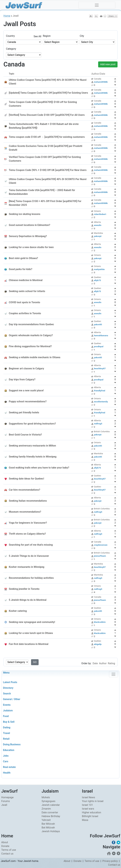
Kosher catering (18, 611)
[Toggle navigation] (97, 5)
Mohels (46, 797)
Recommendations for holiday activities (31, 578)
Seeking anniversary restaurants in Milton (32, 446)
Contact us (7, 854)
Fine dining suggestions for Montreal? (30, 346)
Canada (98, 79)
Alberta (97, 222)
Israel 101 (87, 805)
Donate (5, 846)
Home (7, 16)
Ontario (97, 211)
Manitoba (98, 233)
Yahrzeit (46, 820)
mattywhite (99, 269)
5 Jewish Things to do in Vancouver (29, 556)
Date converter (50, 812)
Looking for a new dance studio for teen (31, 247)
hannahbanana (101, 335)
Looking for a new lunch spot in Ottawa (31, 633)
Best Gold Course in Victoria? (25, 435)
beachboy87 (100, 368)
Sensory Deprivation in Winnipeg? (28, 236)
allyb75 (97, 280)
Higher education (91, 812)
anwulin (98, 225)
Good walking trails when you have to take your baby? (39, 468)
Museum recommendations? (25, 512)
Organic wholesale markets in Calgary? (31, 335)
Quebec (98, 277)
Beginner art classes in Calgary (26, 368)
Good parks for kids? (21, 269)
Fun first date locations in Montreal (29, 644)
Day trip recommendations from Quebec (31, 324)
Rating (111, 663)
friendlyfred (99, 391)
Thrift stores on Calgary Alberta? (27, 534)
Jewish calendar (51, 805)
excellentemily (101, 402)
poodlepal (99, 346)
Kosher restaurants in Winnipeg (27, 567)
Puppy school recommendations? (28, 401)
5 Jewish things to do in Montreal (28, 600)
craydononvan (101, 545)
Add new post (108, 64)
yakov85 (98, 324)
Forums (6, 801)
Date (95, 663)
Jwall (4, 805)
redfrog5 (98, 424)
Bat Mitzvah (48, 828)
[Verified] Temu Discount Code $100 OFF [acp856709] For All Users (47, 115)
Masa (85, 820)
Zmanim (46, 809)
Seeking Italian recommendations (28, 501)
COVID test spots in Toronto (24, 302)
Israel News (88, 797)
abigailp (98, 644)
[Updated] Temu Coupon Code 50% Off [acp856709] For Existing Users (48, 93)
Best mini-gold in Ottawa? (23, 258)
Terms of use (9, 850)
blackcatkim (100, 622)
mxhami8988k (101, 82)
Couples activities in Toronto (25, 313)
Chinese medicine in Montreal (26, 280)
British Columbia (102, 431)
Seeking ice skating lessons (25, 214)
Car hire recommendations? (24, 490)
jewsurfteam (100, 556)
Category (11, 49)
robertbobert (100, 214)
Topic (12, 74)
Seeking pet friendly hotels (24, 412)
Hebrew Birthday (51, 816)
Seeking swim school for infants (27, 291)
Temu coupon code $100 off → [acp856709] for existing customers (47, 137)
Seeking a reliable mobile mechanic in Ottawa (35, 357)
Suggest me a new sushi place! (26, 390)
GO (35, 662)
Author (103, 663)
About (5, 842)
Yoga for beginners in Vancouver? (28, 523)
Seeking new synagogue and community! (32, 622)
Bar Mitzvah (48, 824)
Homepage (7, 797)
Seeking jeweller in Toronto (24, 589)
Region (47, 36)
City (82, 36)
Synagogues (48, 801)
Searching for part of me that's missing (31, 545)
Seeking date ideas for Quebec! (26, 479)
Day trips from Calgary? (22, 379)
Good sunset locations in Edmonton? (29, 225)
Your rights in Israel (93, 801)
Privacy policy (110, 861)
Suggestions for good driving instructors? (32, 424)
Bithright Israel (90, 816)
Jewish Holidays (51, 831)
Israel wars (88, 809)
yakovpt (98, 236)
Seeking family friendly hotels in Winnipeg (33, 457)
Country (10, 36)
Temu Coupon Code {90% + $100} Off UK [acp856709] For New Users (48, 170)
